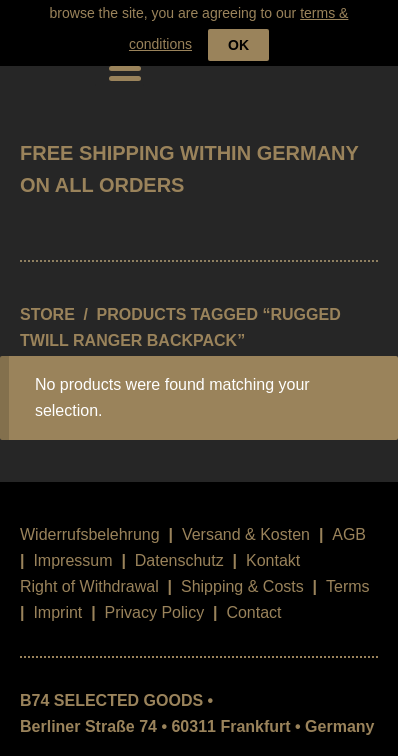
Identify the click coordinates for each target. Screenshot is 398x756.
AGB (349, 524)
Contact (253, 602)
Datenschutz (179, 550)
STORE (47, 304)
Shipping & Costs (242, 576)
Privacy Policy (155, 602)
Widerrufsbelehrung (90, 524)
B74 (48, 57)
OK (238, 20)
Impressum (72, 550)
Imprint (57, 602)
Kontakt (273, 550)
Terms (348, 576)
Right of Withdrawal (89, 576)
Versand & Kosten (246, 524)
